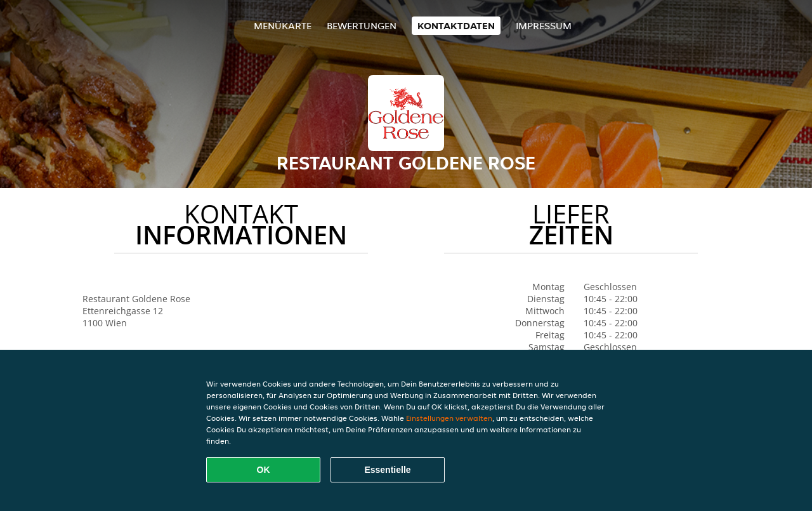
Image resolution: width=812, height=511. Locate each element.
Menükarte (283, 26)
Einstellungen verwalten (449, 418)
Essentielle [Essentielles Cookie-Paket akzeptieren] (387, 470)
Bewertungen (362, 26)
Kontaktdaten (456, 26)
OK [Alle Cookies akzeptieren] (264, 470)
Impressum (544, 26)
